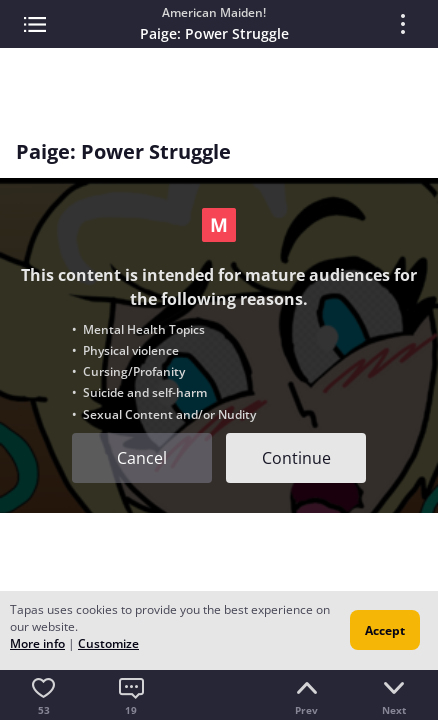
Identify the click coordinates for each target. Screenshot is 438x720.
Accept (385, 630)
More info (37, 643)
